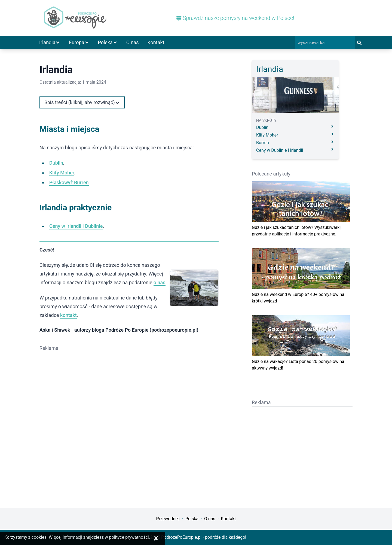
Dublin (56, 163)
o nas (160, 282)
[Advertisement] (90, 394)
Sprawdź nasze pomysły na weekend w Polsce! (235, 18)
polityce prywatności (129, 537)
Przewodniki (168, 519)
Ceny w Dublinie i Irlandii (295, 150)
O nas (133, 42)
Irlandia (50, 42)
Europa (79, 42)
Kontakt (156, 42)
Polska (108, 42)
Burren (295, 142)
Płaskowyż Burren (69, 182)
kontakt (68, 315)
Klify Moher (62, 173)
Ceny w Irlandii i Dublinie (76, 226)
